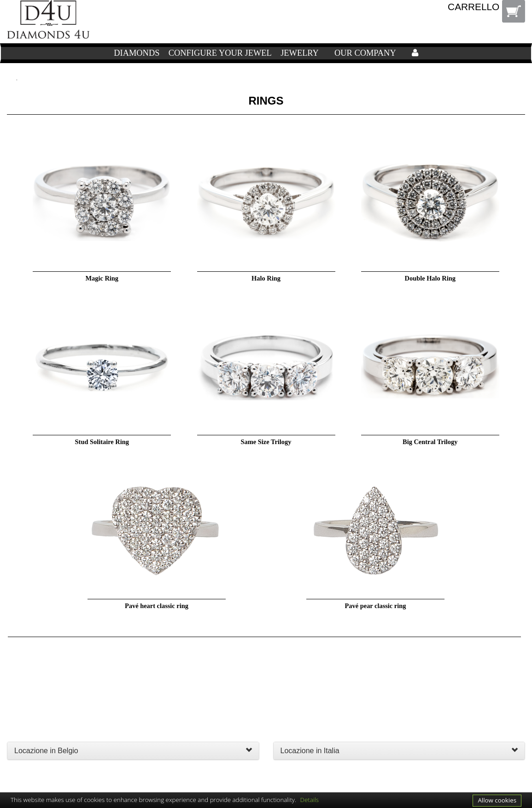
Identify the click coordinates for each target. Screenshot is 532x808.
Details (310, 800)
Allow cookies (497, 800)
